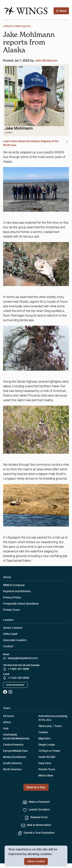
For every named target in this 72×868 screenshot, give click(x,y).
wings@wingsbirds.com (23, 658)
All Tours (8, 716)
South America (12, 763)
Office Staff (10, 634)
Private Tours (11, 610)
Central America (13, 745)
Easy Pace (45, 763)
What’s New (46, 776)
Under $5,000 (47, 757)
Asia (6, 729)
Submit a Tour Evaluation (39, 833)
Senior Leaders (13, 628)
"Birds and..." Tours (50, 726)
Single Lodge (47, 745)
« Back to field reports (17, 26)
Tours (7, 708)
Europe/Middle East (15, 751)
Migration (44, 739)
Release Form (39, 817)
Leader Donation (39, 810)
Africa (7, 722)
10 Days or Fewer (49, 751)
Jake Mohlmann (46, 61)
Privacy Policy (12, 598)
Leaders (8, 620)
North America (12, 769)
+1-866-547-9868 (18, 669)
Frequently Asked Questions (21, 604)
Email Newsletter (15, 685)
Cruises (43, 732)
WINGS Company (14, 585)
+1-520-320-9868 (18, 678)
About (7, 577)
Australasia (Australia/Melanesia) (16, 737)
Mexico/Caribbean (15, 757)
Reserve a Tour (36, 787)
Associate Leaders (15, 640)
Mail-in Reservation (39, 825)
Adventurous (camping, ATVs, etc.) (53, 718)
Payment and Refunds (17, 591)
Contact (8, 646)
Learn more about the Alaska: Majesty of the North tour (36, 143)
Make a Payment (39, 802)
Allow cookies (36, 861)
